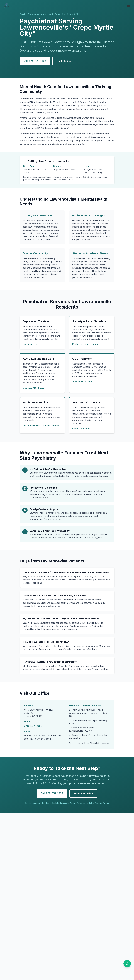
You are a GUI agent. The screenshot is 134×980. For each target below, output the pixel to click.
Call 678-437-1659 (35, 61)
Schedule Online (83, 793)
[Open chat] (127, 964)
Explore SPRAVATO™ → (84, 429)
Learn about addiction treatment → (41, 425)
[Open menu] (128, 5)
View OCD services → (84, 382)
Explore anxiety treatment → (87, 344)
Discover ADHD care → (35, 388)
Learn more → (30, 344)
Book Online (64, 61)
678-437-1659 (33, 726)
